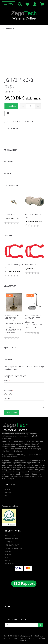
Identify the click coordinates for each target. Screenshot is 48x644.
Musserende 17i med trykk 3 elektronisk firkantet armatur (14, 319)
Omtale (7, 398)
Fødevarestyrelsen (10, 506)
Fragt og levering (11, 539)
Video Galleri (9, 564)
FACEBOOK (8, 490)
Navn (6, 380)
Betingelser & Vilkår (12, 545)
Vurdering (8, 390)
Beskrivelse (12, 129)
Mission (7, 561)
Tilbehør (8, 162)
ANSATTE (7, 557)
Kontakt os (9, 542)
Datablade (8, 551)
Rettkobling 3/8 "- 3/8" (34, 216)
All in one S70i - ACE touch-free (33, 317)
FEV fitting (10, 215)
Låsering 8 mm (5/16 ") (14, 266)
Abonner (41, 625)
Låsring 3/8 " (31, 265)
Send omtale (11, 412)
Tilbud (7, 173)
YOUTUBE (8, 496)
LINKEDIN (8, 493)
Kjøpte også (10, 348)
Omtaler (8, 359)
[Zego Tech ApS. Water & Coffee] (24, 15)
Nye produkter (11, 185)
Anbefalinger (11, 150)
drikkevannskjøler (36, 470)
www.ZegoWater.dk (9, 457)
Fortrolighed (10, 536)
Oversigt (8, 554)
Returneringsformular (13, 548)
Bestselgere (10, 235)
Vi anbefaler (10, 286)
